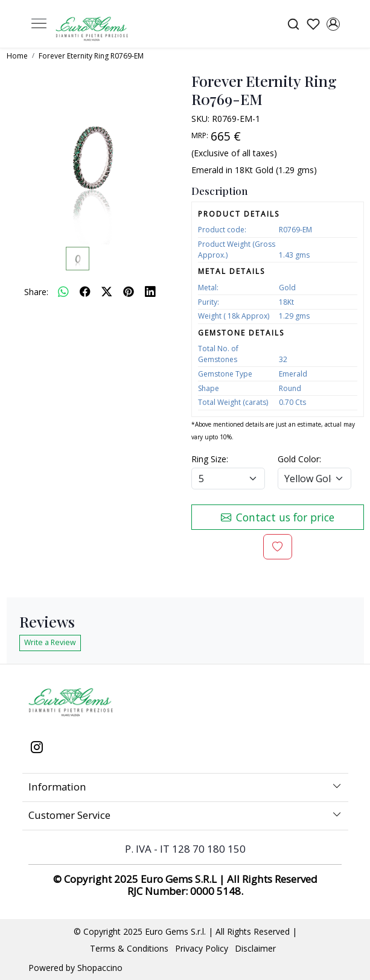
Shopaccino (100, 968)
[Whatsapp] (63, 291)
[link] (293, 24)
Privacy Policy (202, 948)
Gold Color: (299, 459)
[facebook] (85, 291)
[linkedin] (150, 291)
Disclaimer (255, 948)
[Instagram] (37, 748)
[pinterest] (129, 291)
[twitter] (107, 291)
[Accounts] (333, 24)
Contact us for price (278, 517)
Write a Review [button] (50, 642)
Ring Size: (210, 459)
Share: (36, 292)
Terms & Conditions (129, 948)
